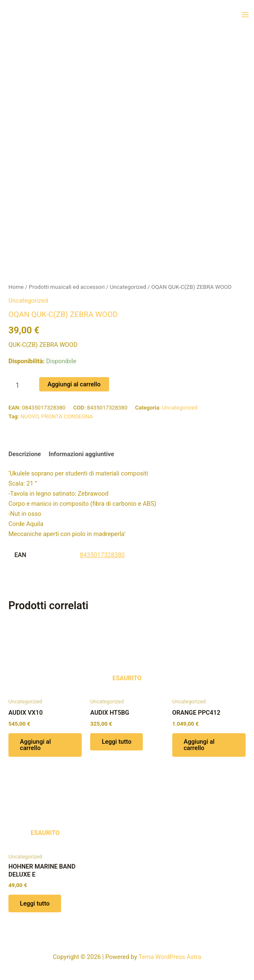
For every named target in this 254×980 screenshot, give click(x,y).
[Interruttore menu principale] (245, 15)
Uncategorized (128, 287)
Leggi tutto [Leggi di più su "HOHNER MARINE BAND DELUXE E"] (35, 904)
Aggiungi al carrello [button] (36, 745)
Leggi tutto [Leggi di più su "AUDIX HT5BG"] (117, 742)
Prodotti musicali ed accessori (67, 287)
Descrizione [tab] (25, 454)
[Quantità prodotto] (21, 386)
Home (16, 287)
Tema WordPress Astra (170, 957)
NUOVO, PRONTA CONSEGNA (56, 416)
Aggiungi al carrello (74, 384)
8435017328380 (103, 555)
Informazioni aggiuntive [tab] (81, 454)
